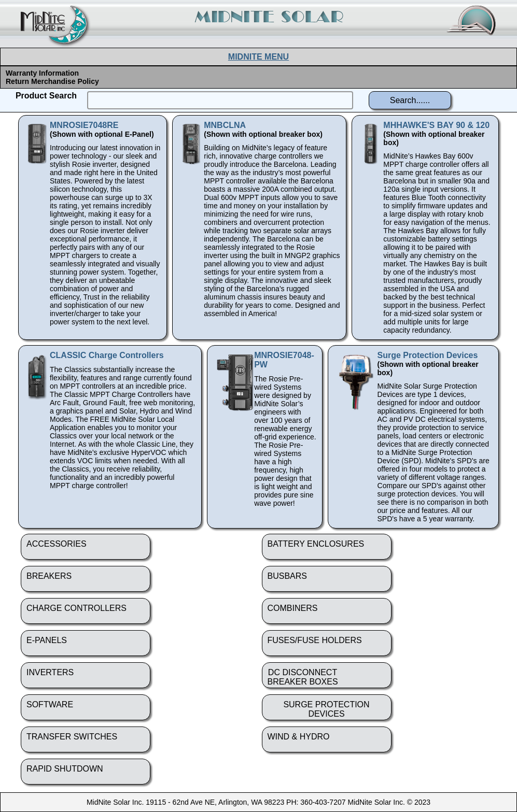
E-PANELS (47, 640)
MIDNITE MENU (258, 57)
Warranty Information (42, 73)
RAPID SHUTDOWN (65, 769)
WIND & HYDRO (299, 737)
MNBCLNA (225, 125)
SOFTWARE (50, 704)
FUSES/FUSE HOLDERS (315, 640)
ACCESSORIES (57, 544)
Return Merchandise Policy (52, 81)
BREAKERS (49, 576)
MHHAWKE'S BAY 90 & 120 (436, 125)
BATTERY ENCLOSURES (316, 544)
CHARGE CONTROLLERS (76, 608)
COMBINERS (293, 608)
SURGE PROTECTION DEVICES (326, 709)
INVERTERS (50, 672)
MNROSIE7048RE (84, 125)
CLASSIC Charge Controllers (107, 355)
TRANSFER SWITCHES (72, 737)
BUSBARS (287, 576)
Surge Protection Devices (428, 355)
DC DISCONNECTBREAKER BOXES (303, 677)
